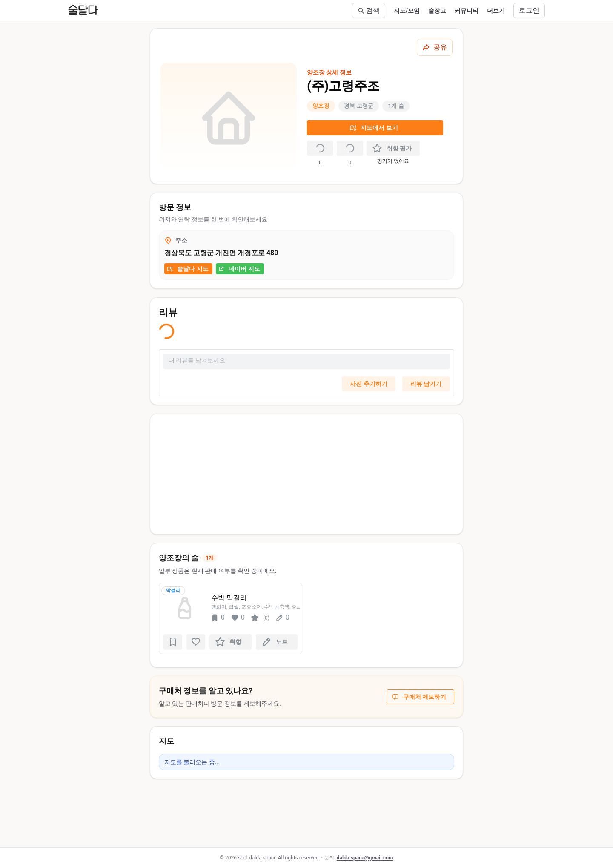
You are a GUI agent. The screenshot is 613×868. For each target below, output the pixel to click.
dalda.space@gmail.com (365, 858)
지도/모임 (407, 11)
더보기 (496, 11)
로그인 (529, 10)
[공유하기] (435, 47)
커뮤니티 (467, 11)
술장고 (437, 11)
